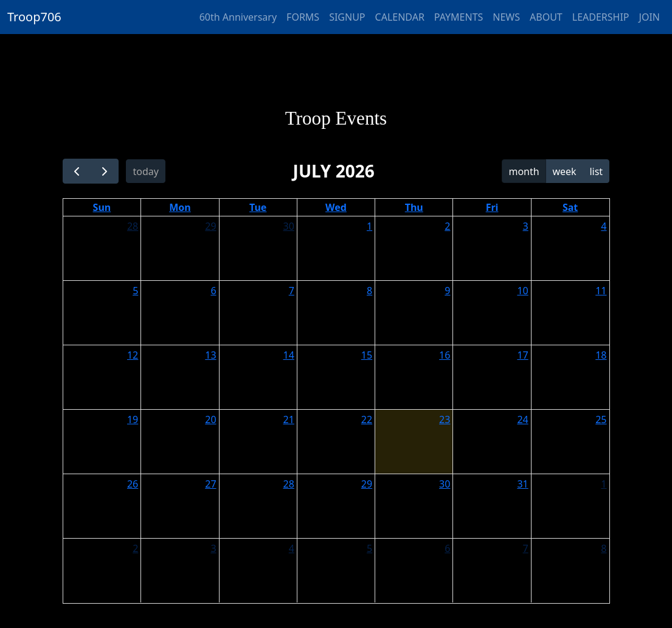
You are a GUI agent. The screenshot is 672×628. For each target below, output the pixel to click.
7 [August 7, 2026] (526, 548)
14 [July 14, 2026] (289, 355)
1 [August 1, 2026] (604, 484)
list (596, 171)
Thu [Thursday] (414, 207)
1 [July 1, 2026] (369, 226)
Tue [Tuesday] (258, 207)
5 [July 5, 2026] (135, 291)
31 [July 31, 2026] (522, 484)
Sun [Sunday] (102, 207)
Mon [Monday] (180, 207)
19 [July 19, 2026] (133, 419)
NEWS (506, 17)
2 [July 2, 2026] (447, 226)
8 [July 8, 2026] (369, 291)
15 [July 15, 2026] (367, 355)
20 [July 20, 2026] (210, 419)
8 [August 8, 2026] (604, 548)
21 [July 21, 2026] (289, 419)
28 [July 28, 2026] (289, 484)
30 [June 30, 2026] (289, 226)
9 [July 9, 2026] (447, 291)
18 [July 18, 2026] (601, 355)
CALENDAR (400, 17)
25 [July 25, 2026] (601, 419)
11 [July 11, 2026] (601, 291)
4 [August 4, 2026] (292, 548)
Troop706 (34, 17)
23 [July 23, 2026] (445, 419)
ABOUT (546, 17)
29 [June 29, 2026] (210, 226)
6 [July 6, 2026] (213, 291)
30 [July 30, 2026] (445, 484)
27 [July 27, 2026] (210, 484)
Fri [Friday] (492, 207)
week (564, 171)
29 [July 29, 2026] (367, 484)
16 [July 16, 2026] (445, 355)
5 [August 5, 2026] (369, 548)
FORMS (303, 17)
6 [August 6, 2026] (447, 548)
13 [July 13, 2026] (210, 355)
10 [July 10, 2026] (522, 291)
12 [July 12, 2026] (133, 355)
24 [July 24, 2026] (522, 419)
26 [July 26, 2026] (133, 484)
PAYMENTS (459, 17)
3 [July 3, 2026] (526, 226)
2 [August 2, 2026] (135, 548)
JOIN (649, 17)
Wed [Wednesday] (336, 207)
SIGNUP (347, 17)
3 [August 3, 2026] (213, 548)
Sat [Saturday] (570, 207)
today (145, 171)
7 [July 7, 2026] (292, 291)
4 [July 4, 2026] (604, 226)
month (524, 171)
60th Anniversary (238, 17)
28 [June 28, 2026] (133, 226)
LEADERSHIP (601, 17)
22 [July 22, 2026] (367, 419)
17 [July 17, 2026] (522, 355)
